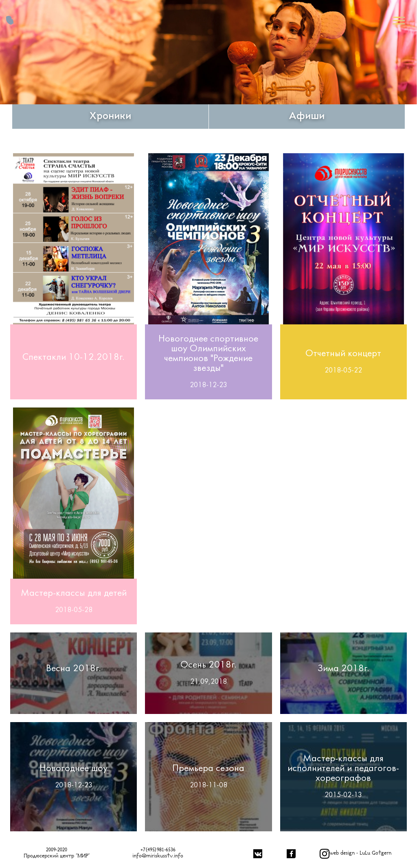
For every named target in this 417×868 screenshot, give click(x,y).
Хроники (110, 117)
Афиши (307, 117)
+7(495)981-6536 (158, 850)
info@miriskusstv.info (158, 856)
